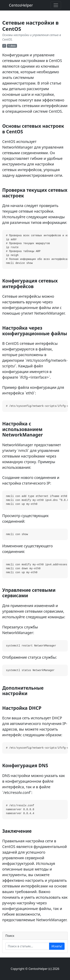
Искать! (57, 946)
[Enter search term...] (27, 946)
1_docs (12, 46)
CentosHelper (21, 5)
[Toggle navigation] (56, 5)
